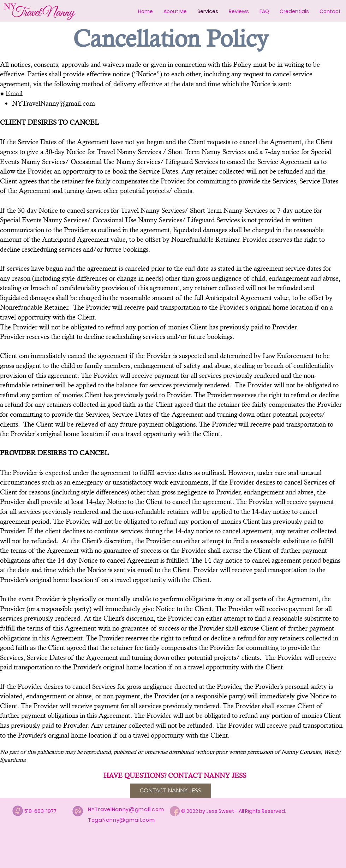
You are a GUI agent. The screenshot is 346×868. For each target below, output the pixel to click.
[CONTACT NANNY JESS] (171, 791)
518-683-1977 (40, 811)
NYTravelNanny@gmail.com (53, 103)
